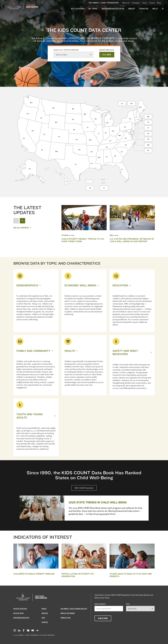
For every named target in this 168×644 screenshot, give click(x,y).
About (132, 9)
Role (128, 604)
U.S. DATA (107, 55)
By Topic (93, 9)
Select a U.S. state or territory (66, 50)
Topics (145, 3)
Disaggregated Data (113, 9)
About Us (126, 3)
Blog (159, 3)
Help (155, 9)
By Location (78, 9)
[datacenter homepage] (32, 6)
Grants (152, 3)
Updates (144, 9)
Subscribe (103, 618)
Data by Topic (19, 613)
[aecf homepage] (14, 6)
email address (100, 604)
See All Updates (21, 228)
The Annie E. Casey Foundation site (74, 609)
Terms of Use (66, 618)
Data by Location (20, 609)
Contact (45, 622)
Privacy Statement (68, 613)
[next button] (22, 221)
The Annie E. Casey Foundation (103, 3)
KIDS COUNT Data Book (84, 488)
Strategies (136, 3)
